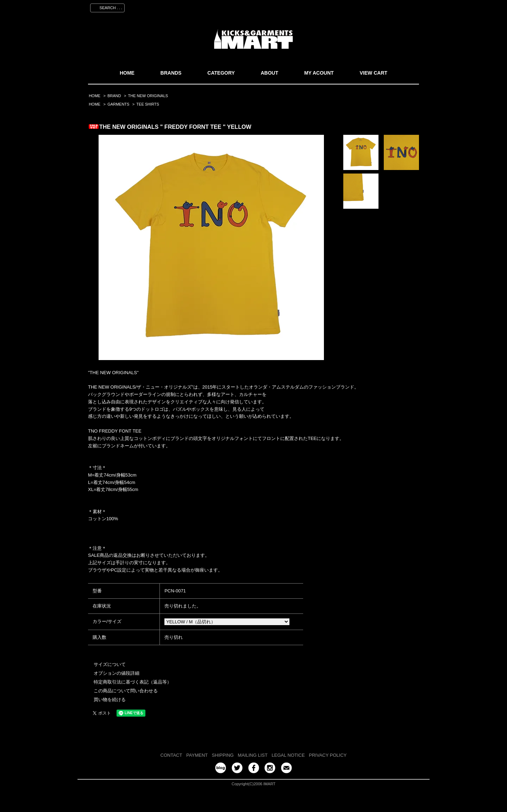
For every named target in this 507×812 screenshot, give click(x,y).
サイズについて (110, 664)
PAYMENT (197, 755)
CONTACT (171, 755)
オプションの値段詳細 (117, 673)
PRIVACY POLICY (328, 755)
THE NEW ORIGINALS (148, 96)
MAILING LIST (253, 755)
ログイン (381, 7)
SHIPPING (223, 755)
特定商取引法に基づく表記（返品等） (133, 682)
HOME (127, 73)
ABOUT (269, 73)
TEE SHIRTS (148, 104)
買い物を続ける (110, 700)
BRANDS (171, 73)
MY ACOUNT (319, 73)
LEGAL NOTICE (288, 755)
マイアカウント (319, 7)
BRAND (114, 96)
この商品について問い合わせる (126, 691)
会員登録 (353, 7)
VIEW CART (374, 73)
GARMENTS (118, 104)
